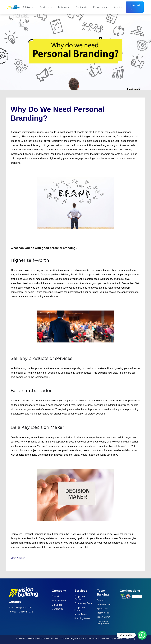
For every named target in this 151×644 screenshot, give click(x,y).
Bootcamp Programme (103, 622)
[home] (13, 7)
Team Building (103, 592)
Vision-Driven (104, 617)
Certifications (130, 590)
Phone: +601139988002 (21, 612)
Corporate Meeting (80, 609)
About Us (56, 596)
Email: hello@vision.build (21, 607)
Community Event (83, 603)
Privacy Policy (107, 639)
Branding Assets (82, 618)
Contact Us (135, 7)
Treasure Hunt (104, 613)
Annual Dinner (81, 614)
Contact (15, 602)
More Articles (18, 558)
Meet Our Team (59, 601)
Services (81, 590)
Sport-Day (102, 609)
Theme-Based (104, 604)
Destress (101, 600)
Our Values (57, 605)
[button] (28, 7)
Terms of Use (93, 639)
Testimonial (82, 7)
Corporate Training (80, 598)
